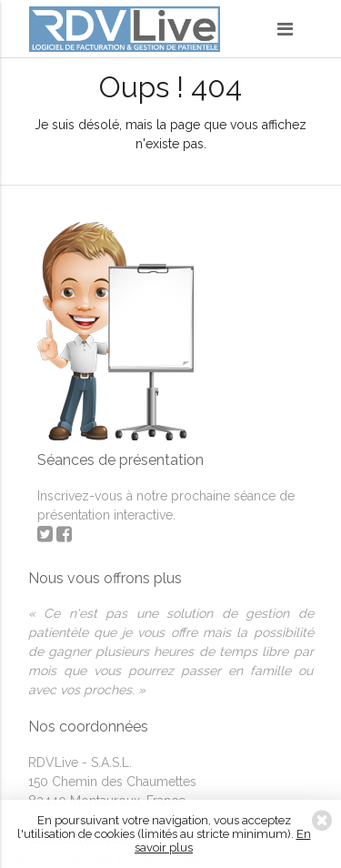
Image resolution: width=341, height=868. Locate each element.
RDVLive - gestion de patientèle (125, 32)
